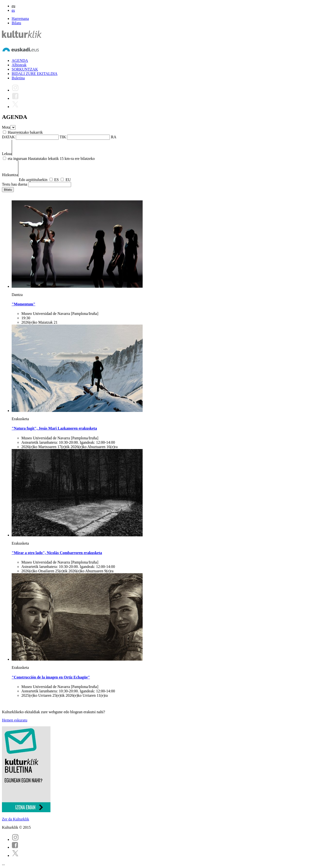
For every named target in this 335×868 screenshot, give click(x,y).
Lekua (7, 154)
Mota (6, 127)
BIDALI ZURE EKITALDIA (35, 74)
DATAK (8, 137)
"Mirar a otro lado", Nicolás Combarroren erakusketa (57, 553)
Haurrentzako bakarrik (25, 132)
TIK (63, 137)
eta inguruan (17, 159)
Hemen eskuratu (15, 720)
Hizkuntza (10, 175)
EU (68, 180)
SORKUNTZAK (25, 69)
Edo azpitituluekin (33, 180)
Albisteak (19, 65)
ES (57, 180)
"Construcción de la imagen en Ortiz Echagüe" (51, 677)
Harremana (20, 19)
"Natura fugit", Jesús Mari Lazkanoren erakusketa (54, 428)
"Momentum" (24, 304)
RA (114, 137)
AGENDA (20, 61)
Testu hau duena (15, 184)
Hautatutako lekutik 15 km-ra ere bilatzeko (61, 159)
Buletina (18, 78)
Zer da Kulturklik (16, 819)
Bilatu (16, 23)
